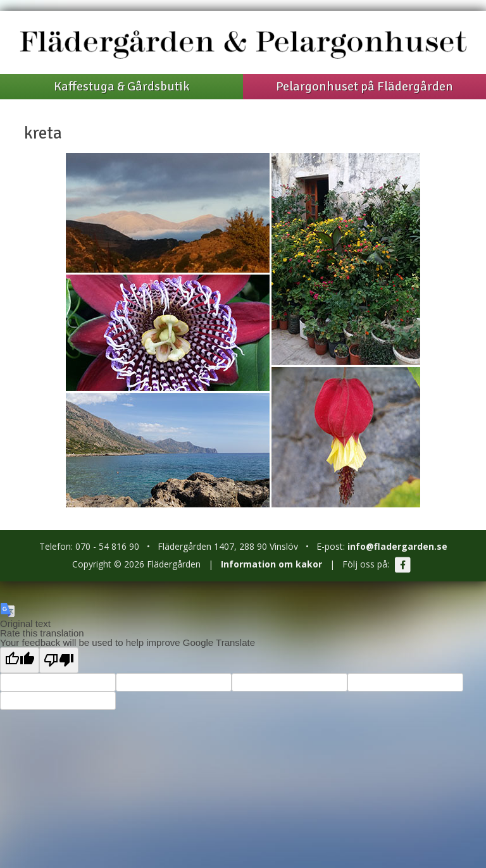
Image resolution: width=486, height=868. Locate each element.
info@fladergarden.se (397, 546)
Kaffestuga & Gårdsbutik (121, 86)
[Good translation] (20, 660)
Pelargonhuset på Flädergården (364, 86)
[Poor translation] (59, 660)
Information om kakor (271, 564)
